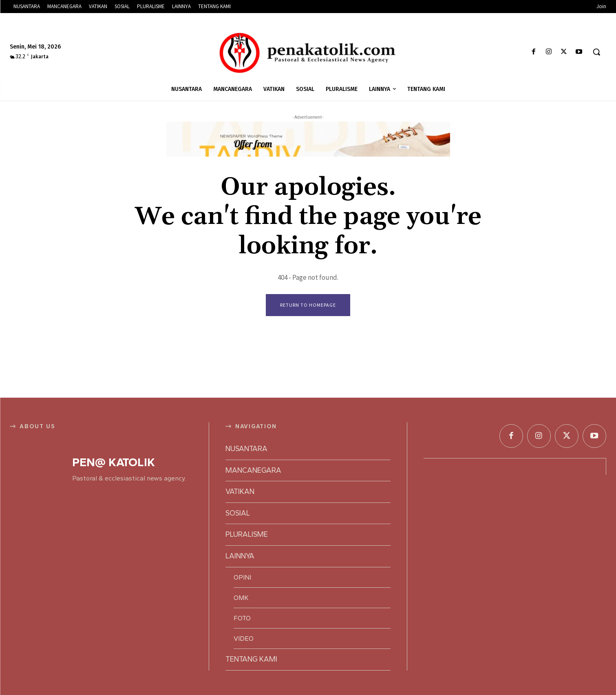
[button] (596, 52)
